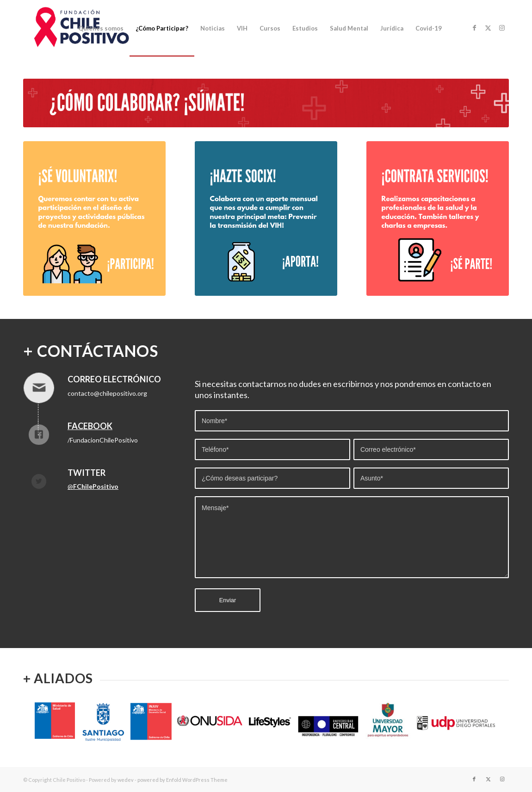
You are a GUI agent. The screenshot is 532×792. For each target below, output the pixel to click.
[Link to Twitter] (488, 28)
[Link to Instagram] (502, 28)
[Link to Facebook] (474, 28)
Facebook (90, 426)
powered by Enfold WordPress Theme (182, 780)
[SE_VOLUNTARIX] (94, 218)
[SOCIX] (266, 218)
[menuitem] (101, 28)
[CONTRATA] (438, 218)
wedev (126, 780)
